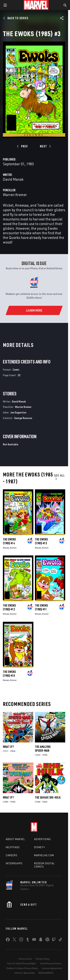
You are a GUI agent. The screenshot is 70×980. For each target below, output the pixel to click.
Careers (12, 855)
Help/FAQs (13, 847)
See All (59, 477)
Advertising (42, 839)
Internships (14, 863)
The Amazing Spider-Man (43, 749)
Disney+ (40, 847)
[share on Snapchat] (41, 940)
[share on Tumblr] (28, 940)
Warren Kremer (15, 195)
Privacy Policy (43, 959)
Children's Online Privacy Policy (22, 968)
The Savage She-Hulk (48, 797)
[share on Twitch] (54, 940)
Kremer (13, 548)
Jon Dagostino (18, 412)
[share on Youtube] (34, 940)
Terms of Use (25, 959)
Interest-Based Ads (25, 973)
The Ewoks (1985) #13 (41, 541)
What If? (8, 747)
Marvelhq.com (44, 855)
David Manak (13, 179)
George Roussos (23, 418)
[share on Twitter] (14, 940)
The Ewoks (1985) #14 (9, 541)
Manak (6, 548)
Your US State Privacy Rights (22, 963)
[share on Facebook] (8, 940)
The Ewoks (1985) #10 (9, 674)
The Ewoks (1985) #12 (9, 607)
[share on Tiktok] (60, 940)
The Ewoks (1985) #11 (41, 607)
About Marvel (15, 839)
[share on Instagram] (21, 940)
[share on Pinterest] (47, 940)
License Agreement (52, 968)
